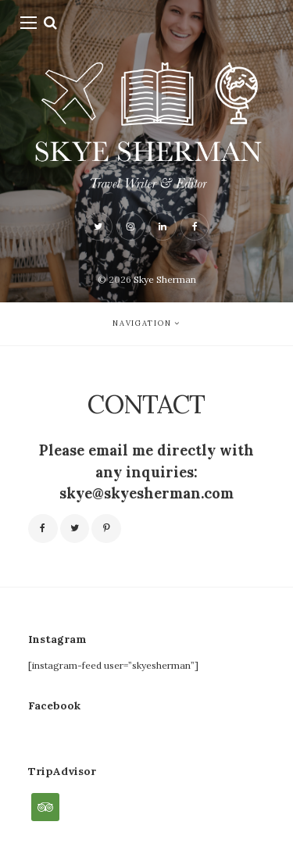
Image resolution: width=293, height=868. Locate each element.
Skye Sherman (165, 279)
